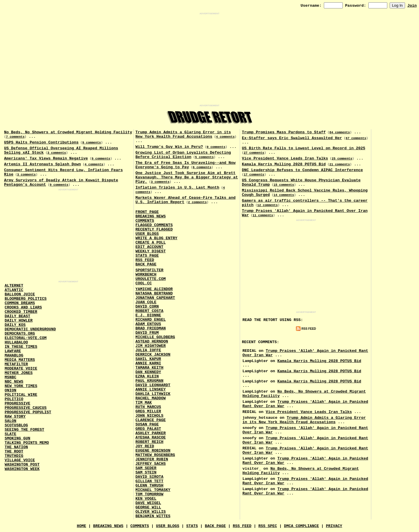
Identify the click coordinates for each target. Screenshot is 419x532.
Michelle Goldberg (155, 337)
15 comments (284, 185)
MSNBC (10, 377)
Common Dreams (20, 303)
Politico (14, 399)
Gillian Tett (150, 481)
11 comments (263, 215)
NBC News (14, 382)
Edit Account (150, 247)
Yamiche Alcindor (154, 289)
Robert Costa (150, 311)
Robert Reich (150, 442)
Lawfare (13, 351)
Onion (10, 390)
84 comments (340, 132)
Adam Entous (148, 324)
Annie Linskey (151, 390)
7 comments (15, 137)
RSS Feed (145, 260)
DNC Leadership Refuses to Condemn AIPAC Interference (302, 170)
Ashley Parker (151, 433)
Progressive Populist (28, 412)
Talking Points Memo (27, 443)
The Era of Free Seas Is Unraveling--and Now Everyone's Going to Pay (186, 165)
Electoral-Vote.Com (26, 338)
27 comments (254, 153)
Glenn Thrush (150, 486)
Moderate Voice (21, 369)
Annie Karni (148, 363)
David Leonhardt (153, 385)
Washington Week (22, 469)
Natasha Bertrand (154, 294)
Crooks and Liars (23, 307)
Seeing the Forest (24, 430)
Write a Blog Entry (157, 238)
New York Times (21, 386)
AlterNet (14, 286)
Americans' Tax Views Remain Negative (46, 158)
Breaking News (151, 216)
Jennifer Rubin (152, 459)
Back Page (146, 264)
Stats (192, 526)
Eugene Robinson (153, 451)
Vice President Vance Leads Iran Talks (285, 158)
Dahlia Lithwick (153, 394)
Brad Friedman (151, 328)
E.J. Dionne (148, 315)
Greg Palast (148, 429)
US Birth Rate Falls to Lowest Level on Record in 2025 (303, 148)
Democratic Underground (30, 329)
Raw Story (15, 417)
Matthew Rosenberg (155, 455)
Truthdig (14, 456)
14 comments (284, 195)
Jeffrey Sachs (151, 464)
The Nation (16, 447)
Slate (10, 434)
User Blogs (147, 234)
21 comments (340, 164)
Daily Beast (17, 316)
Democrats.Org (20, 334)
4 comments (94, 164)
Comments (145, 221)
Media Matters (20, 360)
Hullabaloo (16, 342)
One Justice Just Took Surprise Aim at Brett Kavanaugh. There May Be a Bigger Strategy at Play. (187, 177)
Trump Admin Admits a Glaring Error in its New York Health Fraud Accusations (183, 134)
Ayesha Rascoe (151, 438)
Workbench (146, 275)
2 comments (197, 202)
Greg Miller (148, 411)
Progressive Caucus (26, 408)
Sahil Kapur (148, 359)
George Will (148, 507)
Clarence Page (151, 420)
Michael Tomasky (153, 490)
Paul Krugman (150, 381)
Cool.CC (144, 283)
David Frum (147, 333)
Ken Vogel (146, 499)
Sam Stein (146, 472)
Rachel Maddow (151, 398)
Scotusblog (16, 425)
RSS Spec (268, 526)
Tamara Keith (150, 368)
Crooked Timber (21, 312)
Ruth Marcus (148, 407)
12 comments (267, 205)
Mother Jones (19, 373)
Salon (10, 421)
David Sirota (150, 477)
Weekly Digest (151, 251)
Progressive (17, 404)
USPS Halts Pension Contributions (41, 142)
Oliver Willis (151, 512)
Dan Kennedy (148, 372)
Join (412, 6)
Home (81, 526)
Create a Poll (151, 243)
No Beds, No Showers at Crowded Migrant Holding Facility (68, 132)
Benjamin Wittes (153, 516)
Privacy (334, 526)
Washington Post (22, 465)
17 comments (254, 175)
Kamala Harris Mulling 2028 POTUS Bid (284, 164)
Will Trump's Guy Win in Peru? (169, 147)
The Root (14, 452)
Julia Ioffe (148, 350)
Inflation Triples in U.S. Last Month (177, 188)
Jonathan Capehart (155, 298)
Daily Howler (19, 321)
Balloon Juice (20, 294)
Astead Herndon (152, 342)
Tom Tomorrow (150, 494)
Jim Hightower (151, 346)
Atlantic (14, 290)
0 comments (216, 147)
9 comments (92, 143)
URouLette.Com (151, 279)
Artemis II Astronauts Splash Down (42, 164)
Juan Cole (146, 302)
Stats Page (147, 256)
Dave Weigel (148, 503)
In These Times (21, 347)
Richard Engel (151, 320)
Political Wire (21, 395)
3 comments (57, 153)
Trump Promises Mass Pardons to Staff (284, 132)
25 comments (342, 159)
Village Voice (20, 460)
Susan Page (147, 424)
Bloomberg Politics (26, 299)
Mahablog (14, 355)
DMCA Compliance (301, 526)
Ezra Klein (147, 376)
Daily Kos (15, 325)
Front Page (147, 212)
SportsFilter (150, 270)
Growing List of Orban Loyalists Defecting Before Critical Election (183, 155)
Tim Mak (144, 403)
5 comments (204, 157)
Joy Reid (145, 446)
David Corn (147, 307)
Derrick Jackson (153, 355)
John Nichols (150, 416)
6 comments (202, 167)
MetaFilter (16, 364)
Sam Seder (146, 468)
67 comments (356, 138)
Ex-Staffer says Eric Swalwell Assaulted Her (292, 138)
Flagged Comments (154, 225)
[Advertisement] (210, 60)
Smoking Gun (17, 438)
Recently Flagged (154, 229)
